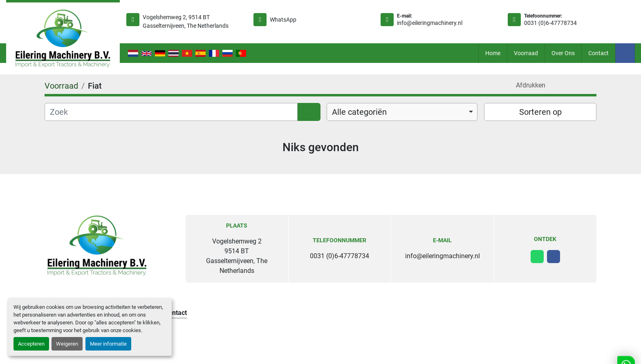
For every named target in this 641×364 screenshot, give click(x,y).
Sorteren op (540, 112)
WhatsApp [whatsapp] (283, 20)
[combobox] (402, 112)
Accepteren (31, 344)
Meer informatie (108, 344)
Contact (598, 53)
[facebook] (625, 53)
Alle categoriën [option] (359, 112)
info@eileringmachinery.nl (430, 23)
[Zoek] (171, 112)
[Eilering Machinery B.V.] (97, 246)
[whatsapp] (537, 257)
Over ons (563, 53)
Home (493, 53)
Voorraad (526, 53)
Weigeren (67, 344)
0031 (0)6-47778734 (550, 23)
